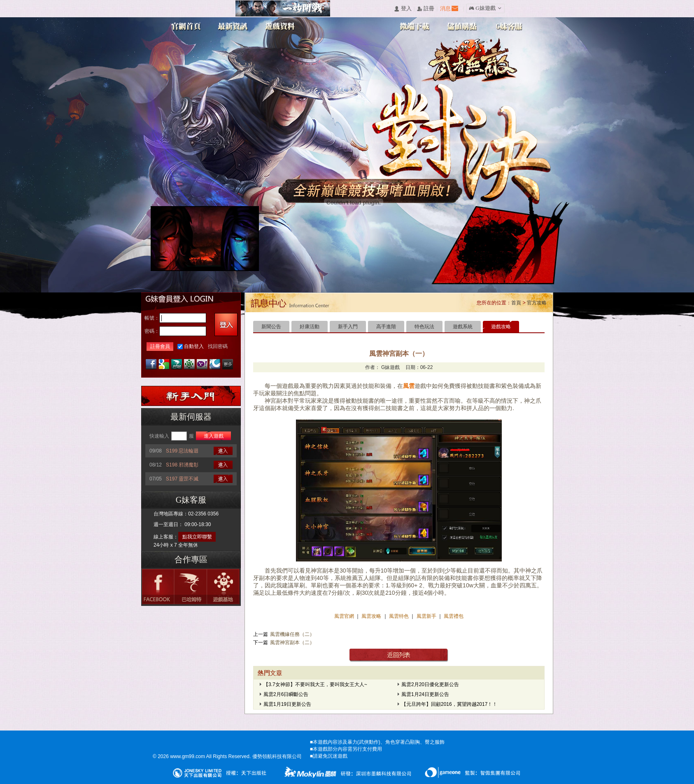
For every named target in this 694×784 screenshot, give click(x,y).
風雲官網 (345, 616)
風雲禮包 (453, 616)
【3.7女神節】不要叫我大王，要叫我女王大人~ (315, 684)
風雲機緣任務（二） (292, 634)
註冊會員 (160, 346)
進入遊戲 (214, 436)
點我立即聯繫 (197, 537)
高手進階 (386, 327)
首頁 (516, 303)
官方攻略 (537, 303)
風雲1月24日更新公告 (425, 694)
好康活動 (310, 327)
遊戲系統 (463, 327)
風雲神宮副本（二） (292, 643)
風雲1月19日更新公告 (287, 704)
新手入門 (348, 327)
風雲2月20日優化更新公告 (430, 684)
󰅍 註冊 (426, 9)
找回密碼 (218, 346)
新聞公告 (271, 327)
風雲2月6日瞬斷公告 (286, 694)
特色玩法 (424, 327)
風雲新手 (427, 616)
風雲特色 (399, 616)
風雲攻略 (371, 616)
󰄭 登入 (403, 9)
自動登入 (194, 346)
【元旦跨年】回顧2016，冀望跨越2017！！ (449, 704)
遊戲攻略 (501, 327)
